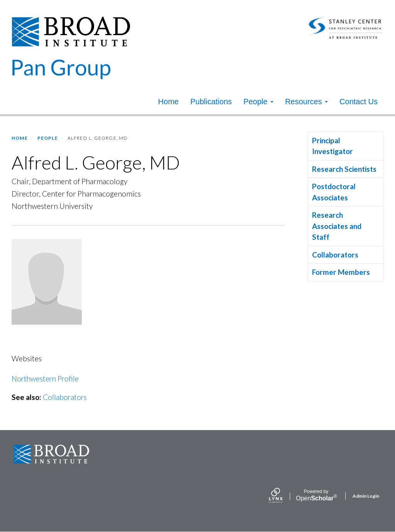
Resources (306, 102)
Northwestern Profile (45, 379)
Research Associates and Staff (337, 226)
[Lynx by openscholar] (282, 496)
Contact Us (359, 102)
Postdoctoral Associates (334, 192)
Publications (211, 102)
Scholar (316, 495)
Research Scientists (344, 169)
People (258, 102)
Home (168, 102)
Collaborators (65, 397)
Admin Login (366, 496)
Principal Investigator (333, 146)
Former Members (341, 272)
